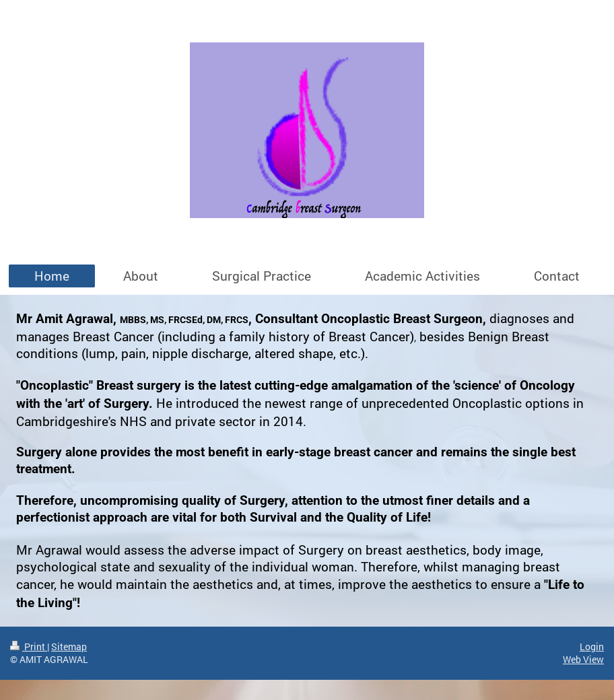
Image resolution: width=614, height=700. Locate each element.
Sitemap (69, 646)
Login (592, 646)
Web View (583, 659)
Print (29, 646)
